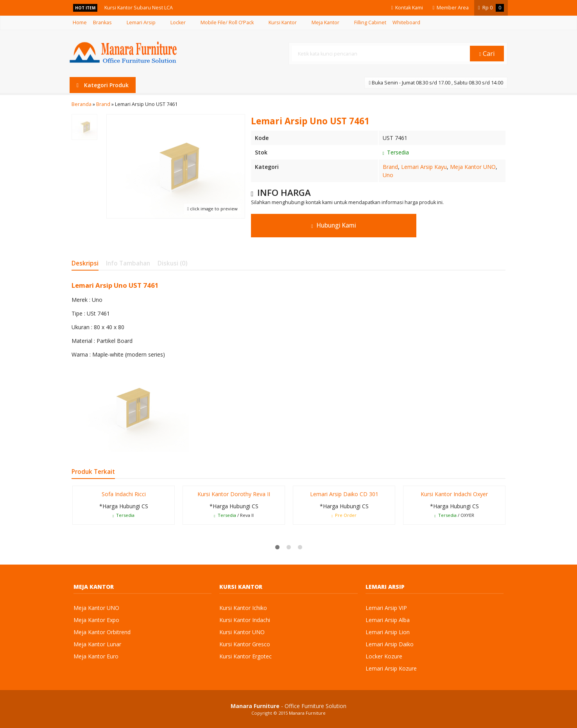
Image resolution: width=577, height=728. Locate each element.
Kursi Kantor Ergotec (245, 656)
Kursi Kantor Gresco (245, 644)
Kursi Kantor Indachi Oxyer (454, 494)
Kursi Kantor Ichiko (243, 608)
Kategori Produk (103, 85)
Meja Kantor (325, 22)
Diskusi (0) (172, 263)
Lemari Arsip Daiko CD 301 (344, 494)
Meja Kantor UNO (473, 167)
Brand (390, 167)
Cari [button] (487, 53)
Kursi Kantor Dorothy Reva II (234, 494)
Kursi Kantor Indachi (245, 620)
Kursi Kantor (283, 22)
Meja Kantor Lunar (97, 644)
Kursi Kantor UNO (242, 632)
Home (80, 22)
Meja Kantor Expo (96, 620)
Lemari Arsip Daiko (390, 644)
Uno (388, 175)
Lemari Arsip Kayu (424, 167)
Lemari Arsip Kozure (391, 668)
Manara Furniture (307, 713)
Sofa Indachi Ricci (124, 494)
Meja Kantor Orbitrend (102, 632)
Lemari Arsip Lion (388, 632)
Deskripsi (85, 263)
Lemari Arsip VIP (386, 608)
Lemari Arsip (141, 22)
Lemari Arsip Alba (388, 620)
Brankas (102, 22)
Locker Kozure (384, 656)
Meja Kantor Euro (96, 656)
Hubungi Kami (334, 225)
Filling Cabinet (370, 22)
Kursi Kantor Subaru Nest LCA (139, 8)
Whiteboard (406, 22)
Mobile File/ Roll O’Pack (227, 22)
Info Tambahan (128, 263)
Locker (178, 22)
